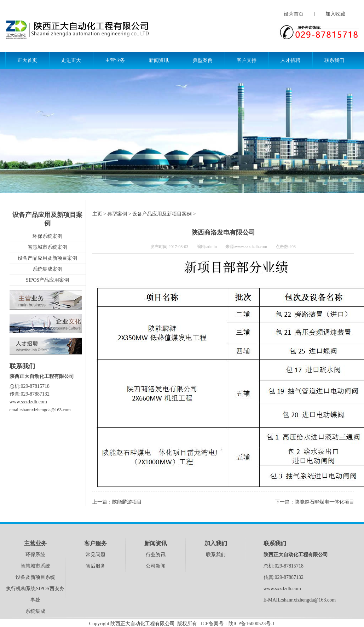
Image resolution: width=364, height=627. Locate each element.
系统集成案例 (47, 269)
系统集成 (35, 611)
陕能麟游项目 (127, 502)
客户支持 (247, 60)
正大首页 (27, 60)
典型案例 (203, 60)
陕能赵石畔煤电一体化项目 (324, 502)
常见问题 (96, 555)
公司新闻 (156, 566)
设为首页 (294, 14)
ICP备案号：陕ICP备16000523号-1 (238, 624)
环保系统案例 (47, 236)
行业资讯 (156, 555)
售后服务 (96, 566)
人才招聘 (290, 60)
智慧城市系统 (35, 566)
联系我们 (334, 60)
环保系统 (35, 555)
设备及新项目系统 (35, 577)
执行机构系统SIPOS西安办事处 (35, 594)
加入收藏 (335, 14)
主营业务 (115, 60)
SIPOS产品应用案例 (47, 280)
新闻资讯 (159, 60)
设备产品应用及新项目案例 (47, 258)
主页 (97, 214)
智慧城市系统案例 (47, 247)
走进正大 (71, 60)
